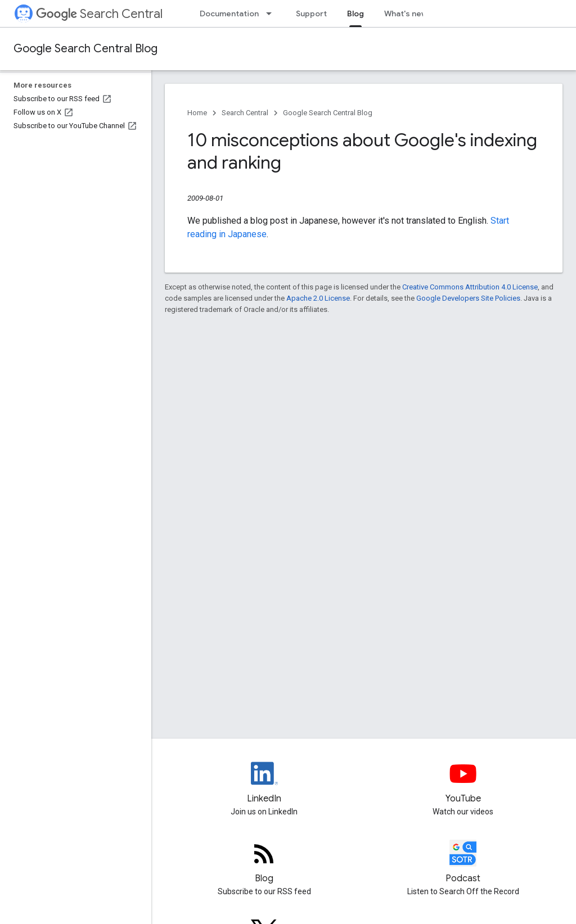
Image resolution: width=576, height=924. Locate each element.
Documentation (229, 13)
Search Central (99, 14)
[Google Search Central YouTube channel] (463, 783)
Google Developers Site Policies (468, 298)
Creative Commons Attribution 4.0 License (470, 287)
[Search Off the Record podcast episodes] (463, 863)
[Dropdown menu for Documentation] (272, 13)
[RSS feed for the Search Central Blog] (264, 863)
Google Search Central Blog (85, 49)
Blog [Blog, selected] (355, 13)
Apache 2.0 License (318, 298)
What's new (406, 13)
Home (197, 113)
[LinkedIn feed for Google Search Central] (264, 783)
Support (311, 13)
